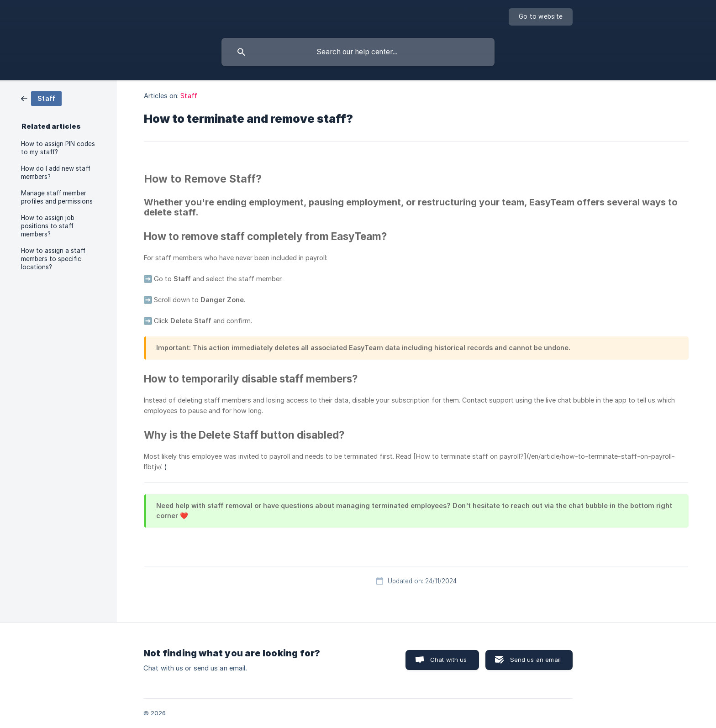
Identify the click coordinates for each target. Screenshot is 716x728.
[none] (541, 17)
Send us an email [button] (535, 660)
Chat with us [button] (449, 660)
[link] (41, 98)
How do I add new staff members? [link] (56, 173)
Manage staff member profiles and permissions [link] (57, 197)
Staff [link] (189, 96)
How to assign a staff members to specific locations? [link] (53, 259)
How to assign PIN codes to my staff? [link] (58, 148)
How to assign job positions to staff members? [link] (48, 226)
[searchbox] (358, 52)
